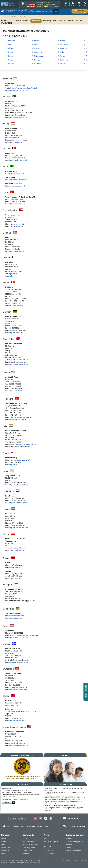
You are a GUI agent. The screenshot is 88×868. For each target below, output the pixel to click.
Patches (69, 839)
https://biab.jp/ (14, 465)
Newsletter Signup (51, 842)
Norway (63, 56)
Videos (68, 848)
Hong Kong (38, 52)
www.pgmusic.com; (7, 863)
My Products (49, 853)
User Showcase (29, 842)
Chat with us (73, 826)
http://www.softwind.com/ (18, 690)
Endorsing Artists (50, 21)
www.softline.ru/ (15, 578)
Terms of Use (67, 860)
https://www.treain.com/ (18, 204)
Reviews (79, 21)
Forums (25, 839)
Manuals (69, 845)
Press (3, 845)
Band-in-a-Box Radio (31, 845)
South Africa (65, 60)
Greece (11, 52)
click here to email (17, 226)
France (37, 48)
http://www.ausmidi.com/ (18, 117)
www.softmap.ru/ (15, 567)
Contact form (10, 276)
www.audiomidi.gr (16, 391)
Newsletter (73, 818)
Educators (5, 851)
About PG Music (12, 17)
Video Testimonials (66, 21)
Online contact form (17, 616)
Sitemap (4, 854)
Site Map (84, 860)
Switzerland (38, 64)
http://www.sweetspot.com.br (15, 186)
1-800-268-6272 (40, 4)
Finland (11, 48)
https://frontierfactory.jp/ (21, 460)
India (62, 52)
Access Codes (11, 797)
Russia (11, 60)
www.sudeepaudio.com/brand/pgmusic (23, 444)
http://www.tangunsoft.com (19, 485)
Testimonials (27, 851)
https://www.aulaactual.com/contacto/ (25, 88)
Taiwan (63, 64)
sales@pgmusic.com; (20, 863)
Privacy (76, 860)
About (18, 21)
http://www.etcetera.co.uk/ (19, 364)
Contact (26, 21)
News (46, 839)
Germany (63, 48)
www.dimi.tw (14, 705)
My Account (48, 850)
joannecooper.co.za (16, 618)
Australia (37, 40)
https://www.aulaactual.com (19, 90)
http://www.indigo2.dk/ (17, 251)
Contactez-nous (17, 306)
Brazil (10, 44)
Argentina (12, 40)
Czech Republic (66, 44)
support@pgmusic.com (22, 799)
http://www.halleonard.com (19, 745)
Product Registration (73, 851)
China (36, 44)
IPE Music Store (15, 303)
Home (3, 17)
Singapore (38, 60)
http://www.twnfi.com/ (17, 721)
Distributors (23, 17)
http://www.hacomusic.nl (18, 160)
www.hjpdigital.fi (11, 274)
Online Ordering (53, 6)
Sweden (11, 64)
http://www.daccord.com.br (15, 174)
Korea (10, 56)
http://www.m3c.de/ (16, 142)
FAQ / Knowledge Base (74, 842)
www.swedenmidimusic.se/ (19, 662)
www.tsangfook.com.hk (18, 420)
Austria (63, 40)
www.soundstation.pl (17, 550)
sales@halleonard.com (18, 743)
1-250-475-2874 (50, 4)
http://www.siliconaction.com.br (16, 180)
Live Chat (38, 6)
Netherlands (38, 56)
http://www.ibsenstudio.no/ (19, 528)
